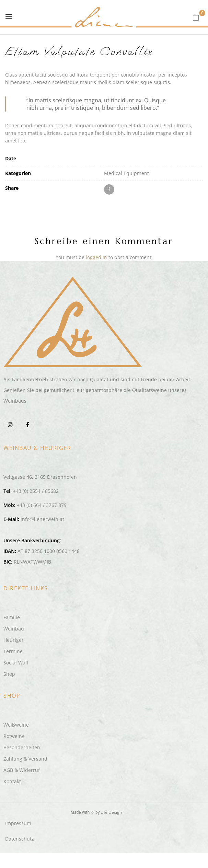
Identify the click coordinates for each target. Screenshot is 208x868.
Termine (13, 651)
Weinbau (14, 629)
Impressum (18, 823)
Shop (9, 674)
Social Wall (16, 663)
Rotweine (14, 736)
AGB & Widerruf (22, 770)
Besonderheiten (22, 747)
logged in (96, 257)
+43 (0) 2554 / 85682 (36, 491)
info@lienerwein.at (42, 519)
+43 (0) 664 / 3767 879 (42, 505)
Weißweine (16, 725)
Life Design (111, 812)
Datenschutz (20, 839)
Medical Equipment (126, 173)
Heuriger (14, 640)
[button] (196, 17)
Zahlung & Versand (25, 759)
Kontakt (12, 781)
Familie (12, 617)
